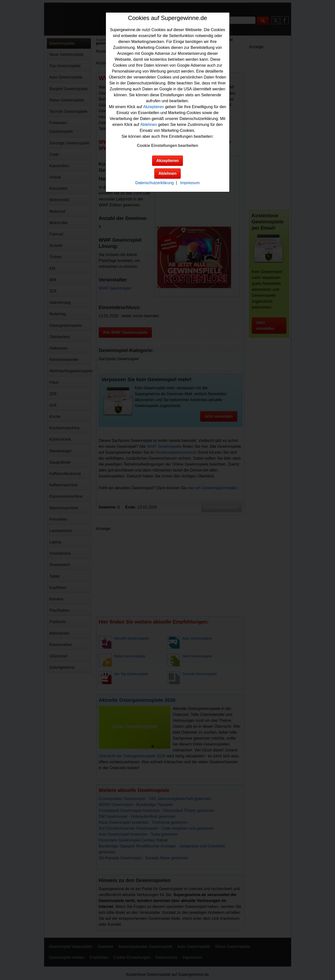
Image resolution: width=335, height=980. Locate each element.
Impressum (190, 183)
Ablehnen (149, 125)
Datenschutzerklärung (155, 183)
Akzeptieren (154, 107)
